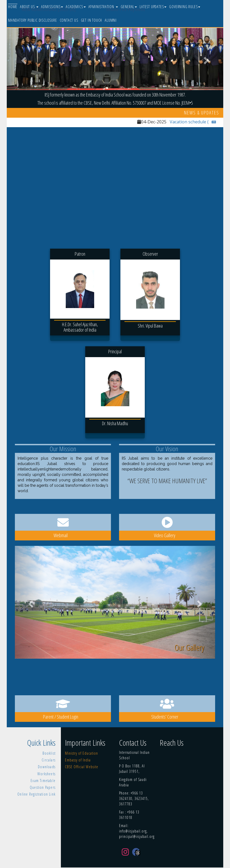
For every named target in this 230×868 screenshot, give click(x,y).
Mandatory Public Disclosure (33, 20)
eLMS (91, 9)
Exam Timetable (43, 781)
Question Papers (43, 787)
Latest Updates (153, 7)
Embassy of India (78, 760)
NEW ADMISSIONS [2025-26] (49, 9)
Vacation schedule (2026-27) (201, 122)
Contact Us (69, 20)
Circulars (49, 760)
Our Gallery (189, 647)
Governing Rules (185, 7)
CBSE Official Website (82, 767)
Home (13, 7)
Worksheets (46, 774)
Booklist (49, 753)
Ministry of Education (81, 753)
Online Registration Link (36, 794)
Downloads (47, 767)
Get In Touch (92, 20)
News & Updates (202, 113)
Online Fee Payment (126, 9)
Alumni (111, 20)
